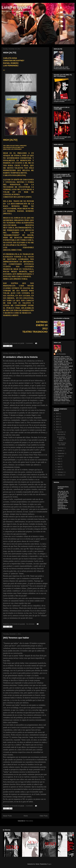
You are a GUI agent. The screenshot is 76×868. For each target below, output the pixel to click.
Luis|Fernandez (16, 7)
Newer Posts (7, 816)
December (61, 432)
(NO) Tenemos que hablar (16, 638)
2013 (58, 424)
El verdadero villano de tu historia (20, 357)
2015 (58, 419)
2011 (58, 430)
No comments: (31, 624)
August (60, 456)
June (59, 461)
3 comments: (30, 806)
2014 (58, 422)
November (61, 448)
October (60, 451)
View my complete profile (61, 403)
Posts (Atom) (29, 821)
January (60, 475)
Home (26, 816)
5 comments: (30, 343)
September (61, 453)
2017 (58, 416)
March (60, 469)
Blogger (49, 864)
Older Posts (44, 816)
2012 (58, 427)
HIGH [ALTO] (10, 53)
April (59, 467)
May (59, 464)
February (60, 472)
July (59, 459)
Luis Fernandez (61, 354)
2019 (58, 414)
